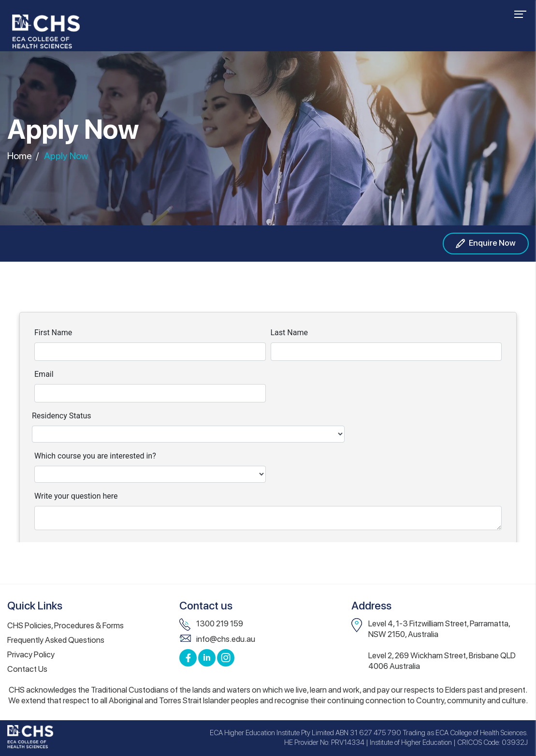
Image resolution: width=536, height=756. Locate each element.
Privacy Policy (31, 654)
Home (20, 155)
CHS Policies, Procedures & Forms (65, 625)
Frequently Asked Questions (56, 640)
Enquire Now (486, 244)
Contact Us (27, 669)
